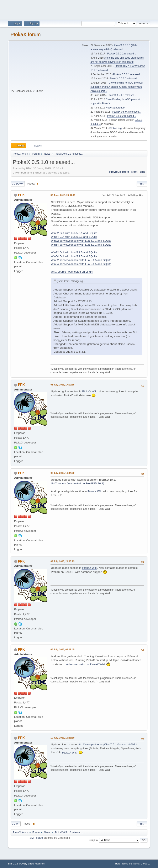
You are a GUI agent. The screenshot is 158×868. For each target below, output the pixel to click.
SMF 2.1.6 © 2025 (17, 864)
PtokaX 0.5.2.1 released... (128, 74)
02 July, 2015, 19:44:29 (62, 473)
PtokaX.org (115, 128)
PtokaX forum (25, 34)
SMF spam (36, 838)
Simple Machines (36, 864)
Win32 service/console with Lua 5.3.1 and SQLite (81, 241)
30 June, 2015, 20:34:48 (63, 195)
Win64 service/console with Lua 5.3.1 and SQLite (81, 245)
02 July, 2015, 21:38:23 (62, 561)
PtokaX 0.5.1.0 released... (122, 95)
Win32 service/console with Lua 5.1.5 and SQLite (81, 260)
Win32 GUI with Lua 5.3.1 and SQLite (74, 233)
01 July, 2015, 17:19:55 (62, 385)
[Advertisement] (79, 9)
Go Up (16, 824)
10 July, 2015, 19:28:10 (62, 738)
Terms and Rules (130, 864)
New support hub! (116, 108)
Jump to (93, 840)
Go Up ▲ (145, 864)
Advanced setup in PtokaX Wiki (85, 664)
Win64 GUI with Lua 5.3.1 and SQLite (74, 237)
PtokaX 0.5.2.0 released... (124, 79)
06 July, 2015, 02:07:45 (62, 649)
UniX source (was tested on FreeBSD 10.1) (78, 483)
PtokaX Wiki (90, 391)
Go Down (18, 184)
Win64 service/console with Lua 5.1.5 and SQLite (81, 264)
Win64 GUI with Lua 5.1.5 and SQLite (74, 256)
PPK (21, 195)
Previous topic (119, 172)
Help (118, 864)
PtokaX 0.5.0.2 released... (122, 116)
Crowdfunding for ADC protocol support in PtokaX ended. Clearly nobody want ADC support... (117, 87)
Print (142, 184)
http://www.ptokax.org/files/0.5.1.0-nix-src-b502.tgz (109, 744)
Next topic (138, 172)
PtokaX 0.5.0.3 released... (127, 112)
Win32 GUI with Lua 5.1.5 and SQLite (74, 252)
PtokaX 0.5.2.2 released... (122, 54)
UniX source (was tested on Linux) (72, 272)
